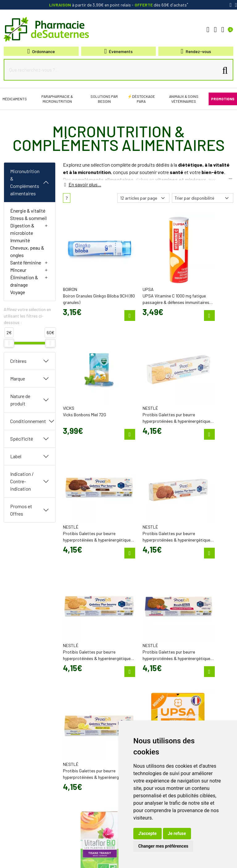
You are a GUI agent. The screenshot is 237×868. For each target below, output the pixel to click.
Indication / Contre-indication (22, 481)
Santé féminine (26, 262)
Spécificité (22, 439)
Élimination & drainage (24, 281)
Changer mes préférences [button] (163, 846)
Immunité (20, 240)
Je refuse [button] (177, 833)
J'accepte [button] (148, 833)
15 (121, 607)
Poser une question (139, 664)
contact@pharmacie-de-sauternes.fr (84, 667)
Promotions (132, 696)
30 (151, 607)
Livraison (189, 693)
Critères (18, 361)
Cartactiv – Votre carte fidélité (147, 702)
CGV (56, 853)
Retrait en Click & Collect (202, 687)
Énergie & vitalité (28, 211)
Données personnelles (82, 853)
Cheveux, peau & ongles (27, 251)
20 (131, 607)
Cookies (112, 853)
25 (141, 607)
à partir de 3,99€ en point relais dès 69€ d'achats (119, 5)
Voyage (18, 292)
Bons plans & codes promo (145, 691)
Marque (18, 378)
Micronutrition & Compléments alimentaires (25, 182)
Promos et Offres (21, 510)
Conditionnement (28, 421)
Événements (119, 51)
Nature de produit (20, 400)
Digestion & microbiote (22, 229)
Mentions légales (34, 853)
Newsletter (132, 707)
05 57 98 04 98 (79, 659)
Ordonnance (41, 51)
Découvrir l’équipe (137, 658)
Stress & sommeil (28, 218)
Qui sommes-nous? (139, 653)
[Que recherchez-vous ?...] (113, 70)
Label (16, 456)
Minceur (18, 270)
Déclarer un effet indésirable (146, 670)
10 (112, 607)
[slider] (9, 343)
